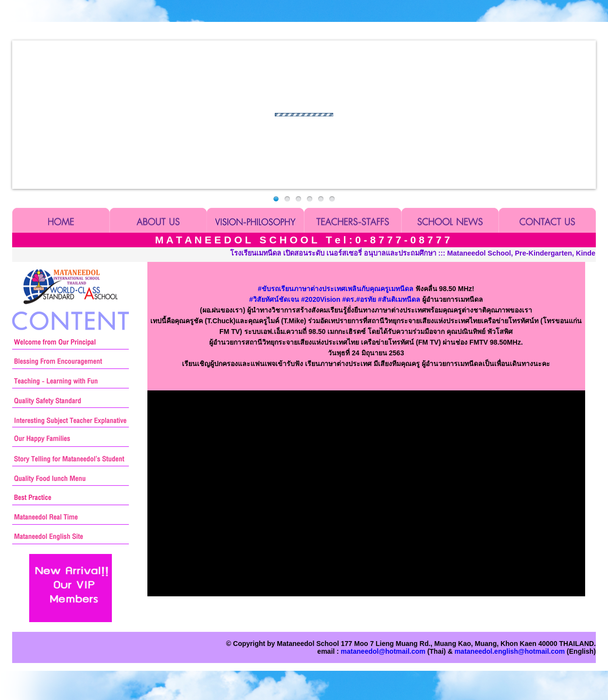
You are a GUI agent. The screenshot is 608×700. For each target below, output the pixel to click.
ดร (349, 299)
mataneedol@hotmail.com (383, 651)
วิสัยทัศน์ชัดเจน (274, 299)
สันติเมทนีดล (399, 299)
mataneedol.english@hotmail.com (510, 651)
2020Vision (321, 299)
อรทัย (366, 299)
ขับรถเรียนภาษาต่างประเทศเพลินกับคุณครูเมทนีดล (336, 289)
